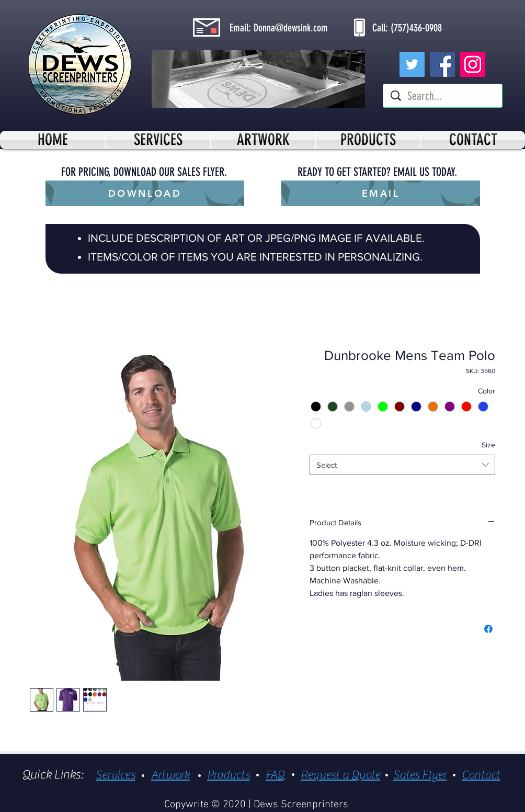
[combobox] (402, 465)
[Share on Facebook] (488, 629)
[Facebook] (442, 64)
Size (488, 445)
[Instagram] (473, 64)
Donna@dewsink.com (291, 28)
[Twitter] (412, 64)
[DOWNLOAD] (145, 193)
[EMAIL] (381, 193)
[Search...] (444, 97)
